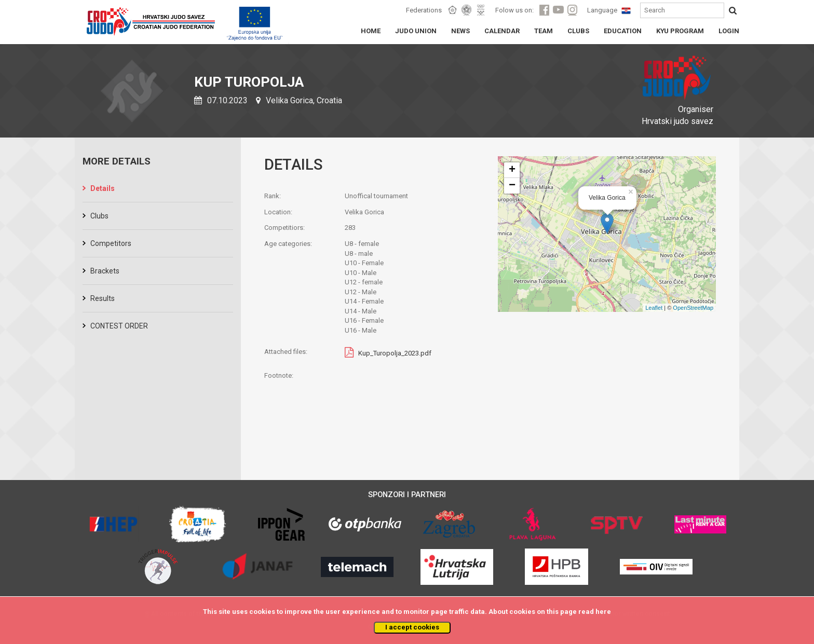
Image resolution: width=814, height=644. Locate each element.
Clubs (99, 216)
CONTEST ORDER (119, 326)
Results (103, 298)
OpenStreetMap (693, 308)
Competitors (111, 243)
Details (103, 188)
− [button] (512, 186)
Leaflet (654, 308)
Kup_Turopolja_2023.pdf (395, 353)
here (603, 612)
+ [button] (512, 170)
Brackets (105, 271)
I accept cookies (412, 627)
